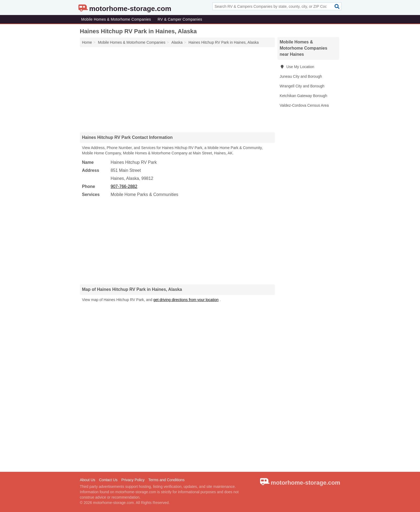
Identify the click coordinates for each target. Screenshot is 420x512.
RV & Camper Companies (180, 19)
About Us (88, 480)
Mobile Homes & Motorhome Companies (116, 19)
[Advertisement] (177, 90)
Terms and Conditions (166, 480)
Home (87, 42)
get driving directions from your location (186, 300)
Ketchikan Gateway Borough (303, 96)
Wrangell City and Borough (302, 86)
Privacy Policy (133, 480)
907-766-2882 (124, 186)
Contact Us (108, 480)
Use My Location (297, 67)
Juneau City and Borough (301, 76)
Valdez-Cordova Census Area (304, 105)
